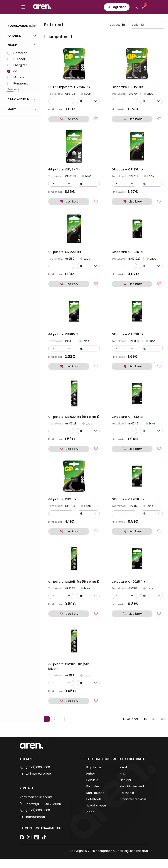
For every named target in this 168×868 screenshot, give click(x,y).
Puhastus (93, 786)
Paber (91, 774)
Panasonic (21, 84)
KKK (122, 774)
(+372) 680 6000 (38, 810)
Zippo (90, 812)
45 (163, 719)
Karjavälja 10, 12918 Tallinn (43, 804)
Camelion (20, 53)
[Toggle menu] (23, 7)
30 (154, 719)
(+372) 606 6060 (38, 767)
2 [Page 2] (54, 719)
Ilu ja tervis (94, 767)
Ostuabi (125, 780)
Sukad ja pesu (96, 806)
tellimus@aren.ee (38, 774)
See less (13, 89)
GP (15, 71)
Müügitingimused (132, 786)
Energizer (20, 65)
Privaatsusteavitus (133, 799)
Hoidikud (92, 780)
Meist (123, 767)
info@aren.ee (35, 817)
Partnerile (127, 793)
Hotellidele (94, 799)
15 (145, 719)
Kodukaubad (95, 793)
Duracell (19, 59)
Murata (19, 78)
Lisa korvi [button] (72, 119)
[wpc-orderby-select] (148, 25)
